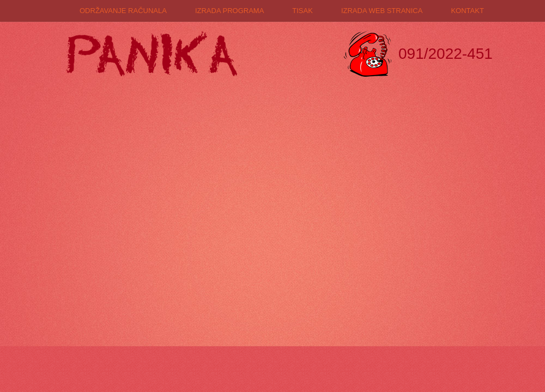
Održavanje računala (123, 11)
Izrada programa (229, 11)
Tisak (302, 11)
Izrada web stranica (382, 11)
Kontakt (467, 11)
